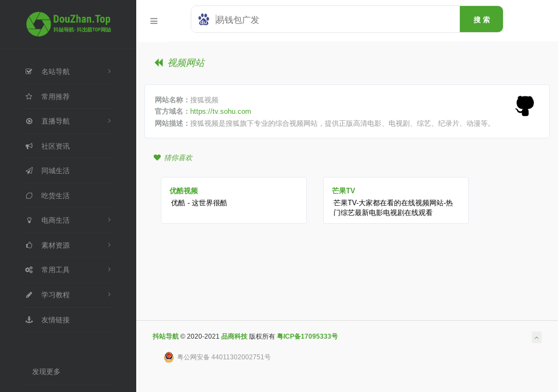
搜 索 (482, 20)
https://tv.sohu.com (221, 111)
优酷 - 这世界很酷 (199, 203)
